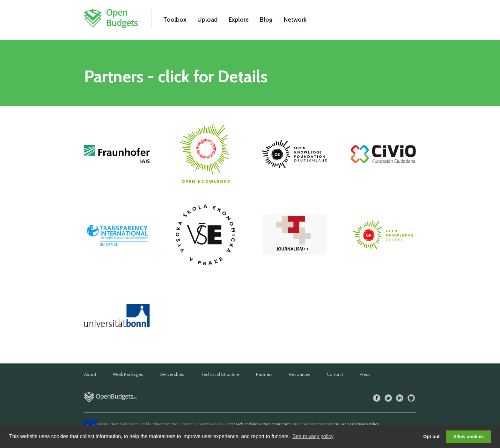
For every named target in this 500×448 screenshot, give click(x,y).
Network (295, 19)
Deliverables (172, 374)
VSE (206, 235)
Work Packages (128, 374)
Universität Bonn (117, 315)
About (90, 374)
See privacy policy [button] (313, 436)
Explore (239, 19)
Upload (207, 19)
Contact (335, 374)
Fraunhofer (117, 154)
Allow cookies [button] (468, 437)
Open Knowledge (206, 154)
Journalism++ (294, 235)
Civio (383, 154)
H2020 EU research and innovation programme (250, 424)
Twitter (388, 398)
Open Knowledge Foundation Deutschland (294, 154)
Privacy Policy (367, 424)
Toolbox (175, 19)
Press (365, 374)
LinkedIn (400, 398)
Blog (266, 19)
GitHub (411, 398)
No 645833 (344, 424)
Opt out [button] (431, 437)
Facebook (377, 398)
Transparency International (117, 235)
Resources (300, 374)
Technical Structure (220, 374)
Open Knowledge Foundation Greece (383, 235)
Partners (264, 374)
